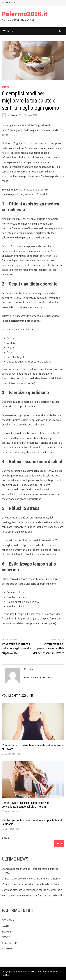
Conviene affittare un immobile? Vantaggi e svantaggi (32, 890)
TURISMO (7, 948)
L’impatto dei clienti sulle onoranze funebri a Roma (31, 878)
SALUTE (5, 87)
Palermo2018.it (25, 14)
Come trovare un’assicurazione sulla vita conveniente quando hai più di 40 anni (26, 805)
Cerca (5, 838)
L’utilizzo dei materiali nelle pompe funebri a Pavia (30, 884)
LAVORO (7, 926)
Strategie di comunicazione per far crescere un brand (32, 895)
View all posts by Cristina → (38, 677)
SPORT (6, 937)
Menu (8, 31)
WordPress (55, 971)
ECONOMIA (8, 920)
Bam (9, 975)
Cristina (14, 115)
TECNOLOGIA (10, 943)
